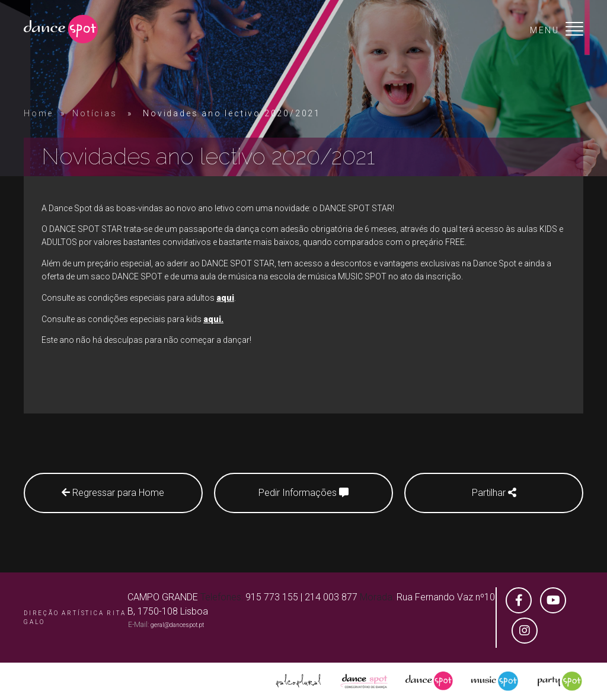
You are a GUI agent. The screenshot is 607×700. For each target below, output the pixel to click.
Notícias (95, 113)
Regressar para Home (113, 493)
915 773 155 (272, 597)
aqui (225, 298)
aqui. (213, 319)
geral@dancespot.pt (177, 625)
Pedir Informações (303, 493)
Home (39, 113)
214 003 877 (331, 597)
